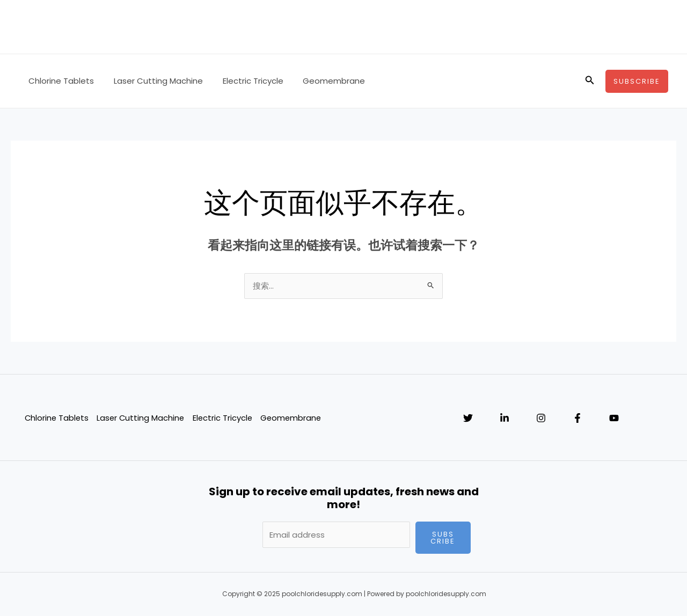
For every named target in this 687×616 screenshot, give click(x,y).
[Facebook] (578, 419)
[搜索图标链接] (590, 81)
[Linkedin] (505, 419)
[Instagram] (541, 419)
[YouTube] (614, 419)
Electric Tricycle (244, 81)
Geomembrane (321, 81)
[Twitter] (468, 419)
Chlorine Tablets (60, 81)
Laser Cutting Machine (153, 81)
